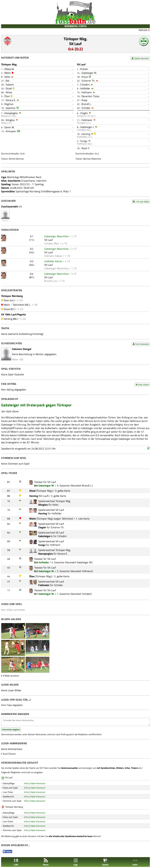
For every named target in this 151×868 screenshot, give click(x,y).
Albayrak (9, 69)
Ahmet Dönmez (16, 159)
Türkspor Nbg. (75, 39)
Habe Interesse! (38, 783)
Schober (86, 108)
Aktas (9, 92)
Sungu (84, 141)
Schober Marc (52, 243)
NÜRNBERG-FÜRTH (75, 26)
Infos (26, 783)
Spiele (105, 862)
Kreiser (84, 69)
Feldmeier (87, 120)
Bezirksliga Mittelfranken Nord (24, 177)
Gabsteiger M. (89, 73)
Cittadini (85, 84)
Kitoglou (10, 120)
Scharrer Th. (88, 81)
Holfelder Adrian (53, 261)
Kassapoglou (11, 113)
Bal (7, 81)
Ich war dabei (143, 201)
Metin (8, 73)
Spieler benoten (142, 58)
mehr (135, 862)
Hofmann (87, 92)
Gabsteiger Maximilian (57, 236)
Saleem (10, 84)
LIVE (16, 862)
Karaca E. (11, 100)
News (46, 862)
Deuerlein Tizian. (91, 96)
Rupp (84, 100)
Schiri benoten (142, 344)
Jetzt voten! (144, 385)
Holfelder (85, 88)
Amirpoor (11, 131)
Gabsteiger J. (87, 127)
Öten (7, 96)
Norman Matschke (92, 159)
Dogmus (9, 104)
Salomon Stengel (22, 349)
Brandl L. (86, 104)
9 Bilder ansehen (11, 676)
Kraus (85, 77)
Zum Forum (9, 754)
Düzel (9, 88)
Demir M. (9, 127)
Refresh (143, 30)
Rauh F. (86, 148)
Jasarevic (11, 108)
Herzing (86, 134)
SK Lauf (75, 44)
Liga (75, 862)
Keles (7, 77)
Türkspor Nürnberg (14, 807)
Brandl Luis (51, 281)
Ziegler (84, 113)
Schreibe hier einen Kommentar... (75, 722)
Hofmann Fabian (53, 256)
